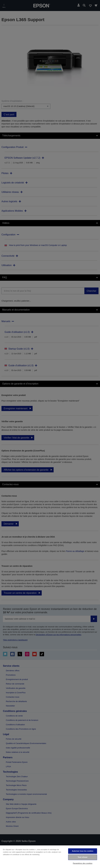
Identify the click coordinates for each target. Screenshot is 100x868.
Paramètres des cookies (83, 863)
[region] (50, 857)
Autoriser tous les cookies (83, 851)
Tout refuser (83, 857)
